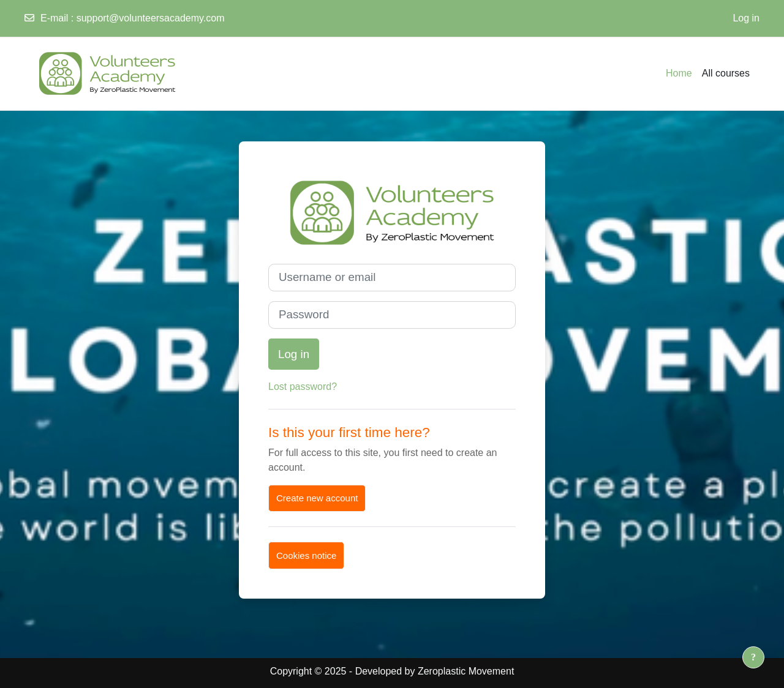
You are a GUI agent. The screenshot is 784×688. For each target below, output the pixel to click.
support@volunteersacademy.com (151, 18)
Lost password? (303, 387)
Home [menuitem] (679, 73)
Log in (746, 18)
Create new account (317, 498)
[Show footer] (753, 657)
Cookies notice (306, 555)
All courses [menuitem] (726, 73)
